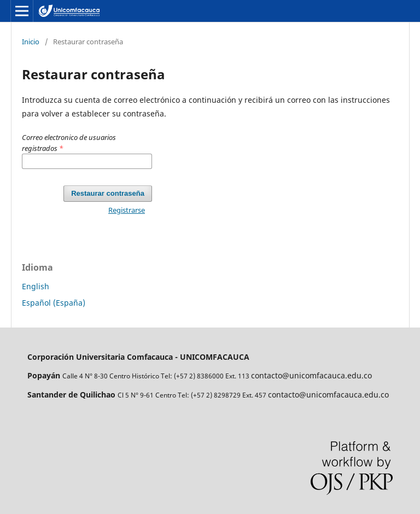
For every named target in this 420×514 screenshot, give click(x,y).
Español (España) (54, 303)
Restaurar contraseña (108, 193)
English (36, 286)
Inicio (31, 42)
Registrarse (127, 210)
